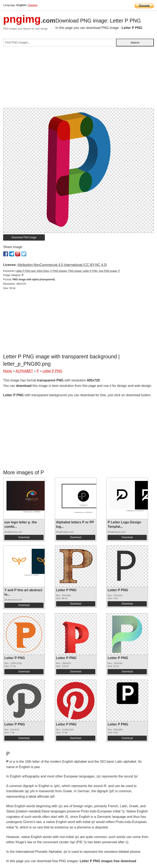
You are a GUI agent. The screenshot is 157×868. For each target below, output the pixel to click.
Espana (33, 5)
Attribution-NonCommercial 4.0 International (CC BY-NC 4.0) (62, 265)
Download (24, 537)
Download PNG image (24, 237)
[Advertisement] (78, 79)
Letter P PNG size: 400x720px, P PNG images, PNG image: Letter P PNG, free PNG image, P (68, 271)
